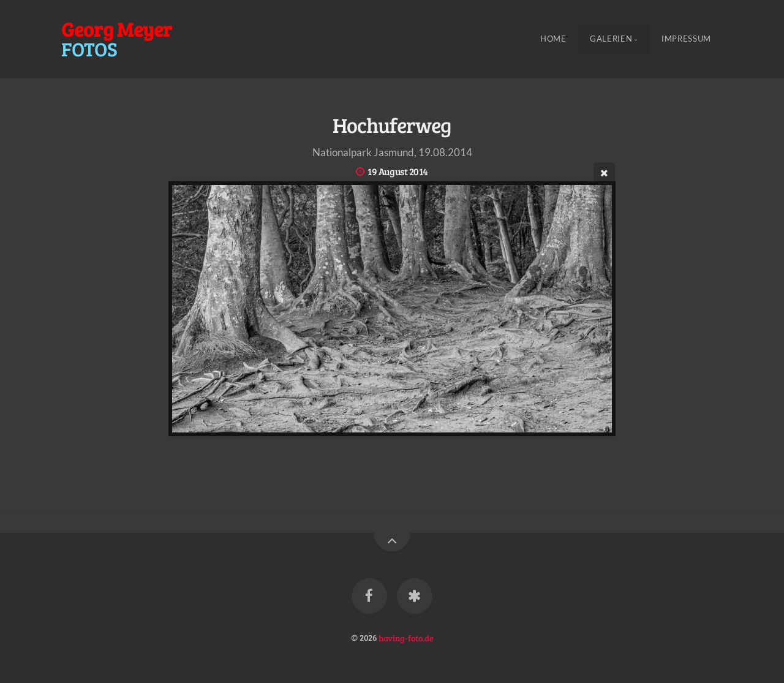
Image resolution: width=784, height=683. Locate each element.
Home (553, 39)
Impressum (686, 39)
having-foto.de (406, 637)
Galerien (611, 39)
